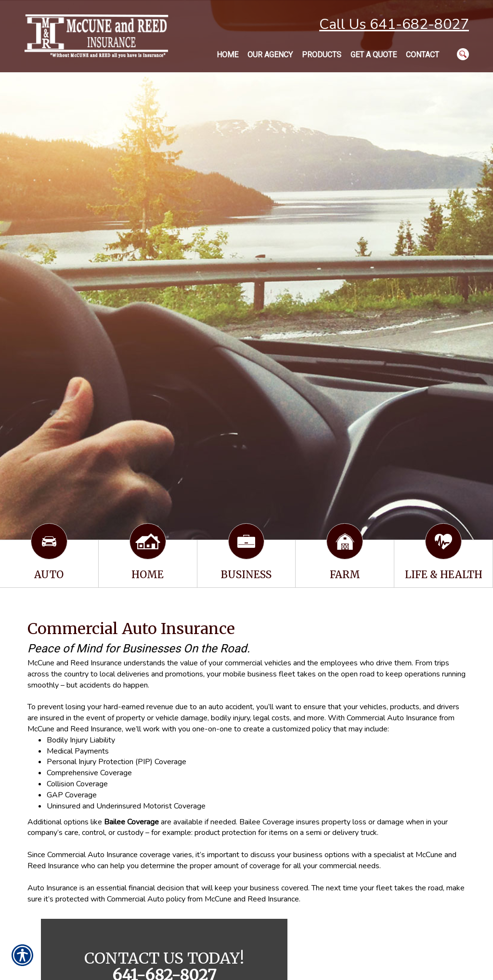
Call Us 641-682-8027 (394, 24)
